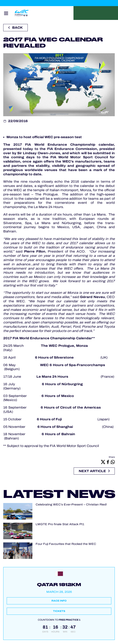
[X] (103, 462)
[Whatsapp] (113, 462)
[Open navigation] (6, 13)
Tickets (59, 611)
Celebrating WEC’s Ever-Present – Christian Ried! (71, 505)
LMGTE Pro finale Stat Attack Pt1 (60, 524)
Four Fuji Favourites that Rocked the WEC (66, 544)
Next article (94, 471)
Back (15, 28)
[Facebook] (108, 462)
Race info (59, 601)
